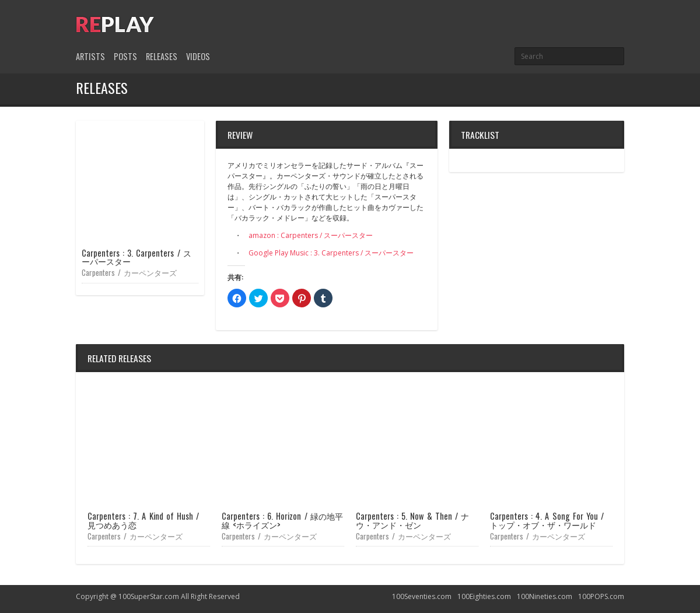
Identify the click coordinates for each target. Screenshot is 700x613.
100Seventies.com (422, 596)
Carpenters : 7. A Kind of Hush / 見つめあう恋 (143, 520)
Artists (90, 56)
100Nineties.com (545, 596)
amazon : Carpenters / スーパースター (311, 235)
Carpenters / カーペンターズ (129, 272)
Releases (162, 56)
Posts (125, 56)
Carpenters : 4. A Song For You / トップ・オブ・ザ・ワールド (547, 520)
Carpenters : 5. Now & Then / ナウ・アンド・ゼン (412, 520)
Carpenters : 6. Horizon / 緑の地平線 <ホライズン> (282, 520)
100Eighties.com (484, 596)
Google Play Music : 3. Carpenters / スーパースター (331, 253)
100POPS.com (601, 596)
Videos (198, 56)
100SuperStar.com (149, 596)
